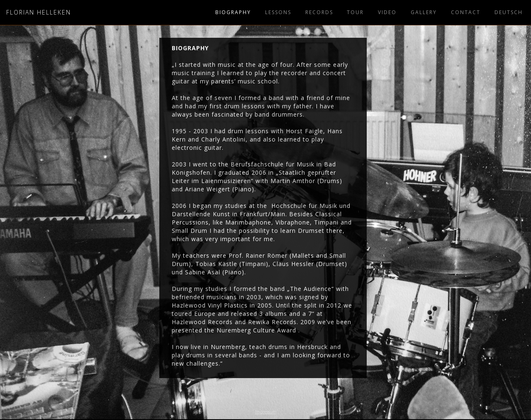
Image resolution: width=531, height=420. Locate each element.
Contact (466, 12)
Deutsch (509, 12)
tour (355, 12)
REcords (319, 12)
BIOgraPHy (233, 12)
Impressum (266, 412)
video (387, 12)
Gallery (424, 12)
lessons (278, 12)
